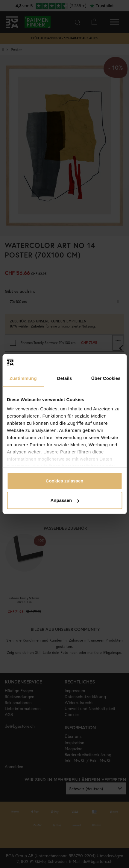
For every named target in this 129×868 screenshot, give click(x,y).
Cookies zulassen (65, 481)
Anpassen (65, 500)
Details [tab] (65, 378)
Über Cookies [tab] (106, 378)
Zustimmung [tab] (23, 378)
